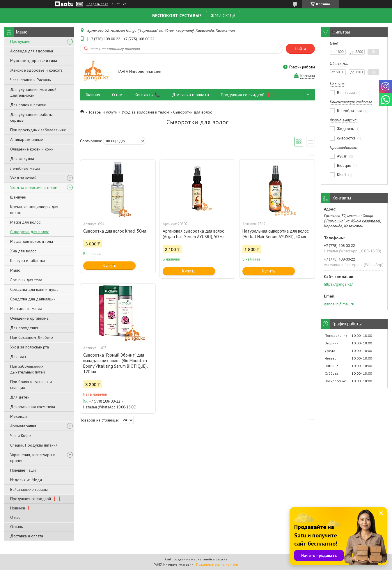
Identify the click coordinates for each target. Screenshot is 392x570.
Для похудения (24, 328)
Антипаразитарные (27, 139)
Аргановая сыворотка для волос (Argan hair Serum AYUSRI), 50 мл (194, 234)
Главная (93, 95)
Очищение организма (29, 318)
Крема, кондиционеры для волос (34, 210)
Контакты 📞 (147, 95)
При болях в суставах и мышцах (31, 385)
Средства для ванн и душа (34, 289)
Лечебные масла (25, 168)
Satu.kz (221, 559)
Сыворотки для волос (30, 232)
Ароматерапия (23, 426)
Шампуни (18, 197)
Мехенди (18, 416)
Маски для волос (25, 222)
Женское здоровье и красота (36, 70)
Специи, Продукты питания (34, 445)
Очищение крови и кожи (32, 149)
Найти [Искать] (300, 49)
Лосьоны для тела (26, 280)
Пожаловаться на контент (217, 564)
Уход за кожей (23, 178)
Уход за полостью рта (30, 347)
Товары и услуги (103, 112)
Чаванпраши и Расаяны (31, 80)
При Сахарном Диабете (32, 337)
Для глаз (18, 357)
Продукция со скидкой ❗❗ (36, 499)
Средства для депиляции (33, 299)
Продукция (20, 41)
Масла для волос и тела (32, 241)
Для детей (20, 397)
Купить (109, 265)
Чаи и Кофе (21, 436)
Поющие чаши (23, 470)
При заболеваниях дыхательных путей (28, 369)
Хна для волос (23, 251)
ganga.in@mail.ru (339, 304)
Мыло (15, 270)
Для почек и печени (28, 105)
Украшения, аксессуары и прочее (33, 458)
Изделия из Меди (26, 480)
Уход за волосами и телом (34, 187)
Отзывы (17, 527)
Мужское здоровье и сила (34, 61)
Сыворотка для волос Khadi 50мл (115, 231)
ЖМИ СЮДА (223, 15)
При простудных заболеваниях (38, 130)
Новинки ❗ (21, 508)
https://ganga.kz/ (338, 284)
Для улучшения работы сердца (31, 117)
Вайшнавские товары (29, 489)
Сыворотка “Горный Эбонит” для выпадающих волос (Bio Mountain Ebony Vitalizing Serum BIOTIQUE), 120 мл (115, 363)
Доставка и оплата (27, 536)
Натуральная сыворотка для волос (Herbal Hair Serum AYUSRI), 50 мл (276, 234)
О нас (15, 517)
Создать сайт (97, 4)
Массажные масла (26, 309)
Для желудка (22, 159)
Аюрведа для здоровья (32, 51)
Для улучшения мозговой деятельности (33, 92)
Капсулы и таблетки (28, 261)
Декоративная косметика (33, 407)
